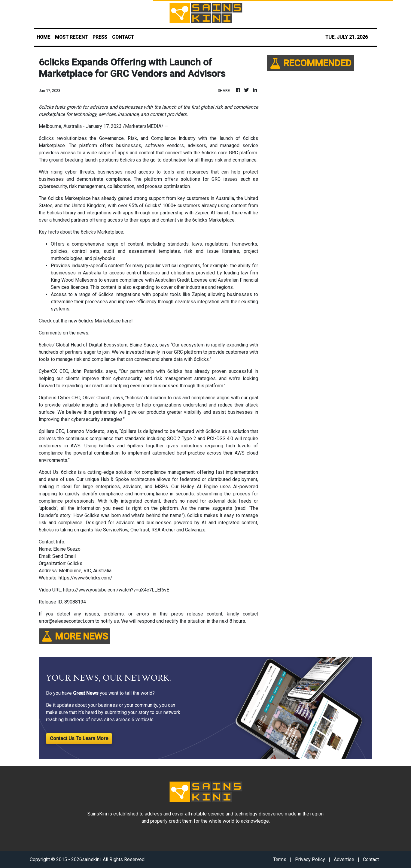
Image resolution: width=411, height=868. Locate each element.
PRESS (100, 37)
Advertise (344, 859)
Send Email (64, 556)
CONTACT (123, 37)
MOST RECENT (71, 37)
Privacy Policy (310, 859)
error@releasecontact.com (66, 621)
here (127, 321)
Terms (280, 859)
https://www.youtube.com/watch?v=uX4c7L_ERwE (116, 590)
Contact (371, 859)
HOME (43, 37)
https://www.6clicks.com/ (85, 578)
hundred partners (71, 220)
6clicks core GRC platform (229, 153)
